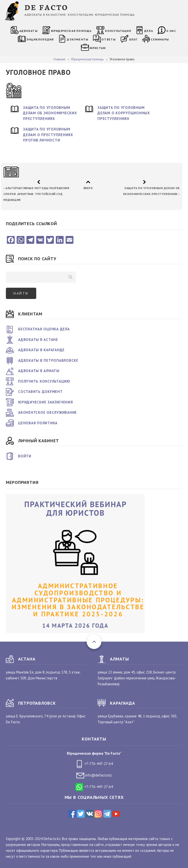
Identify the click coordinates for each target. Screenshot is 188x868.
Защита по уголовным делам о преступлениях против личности (48, 135)
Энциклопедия (40, 39)
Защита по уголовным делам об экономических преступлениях (50, 113)
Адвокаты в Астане (38, 340)
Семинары (160, 39)
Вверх (88, 188)
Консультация (118, 31)
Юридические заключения (46, 402)
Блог (134, 39)
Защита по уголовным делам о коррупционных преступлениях (124, 113)
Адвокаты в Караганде (41, 350)
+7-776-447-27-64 (94, 764)
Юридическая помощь (71, 31)
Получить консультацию (44, 381)
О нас (171, 31)
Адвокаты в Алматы (39, 371)
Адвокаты (29, 31)
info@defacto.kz (94, 775)
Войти (25, 456)
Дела (149, 31)
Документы (78, 39)
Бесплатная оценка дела (44, 329)
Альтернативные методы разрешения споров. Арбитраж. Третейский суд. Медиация (36, 194)
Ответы (109, 39)
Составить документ (40, 392)
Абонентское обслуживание (47, 412)
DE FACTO (46, 7)
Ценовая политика (38, 423)
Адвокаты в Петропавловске (48, 360)
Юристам (98, 48)
